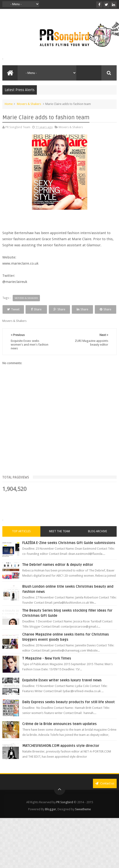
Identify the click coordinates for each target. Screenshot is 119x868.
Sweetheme (83, 818)
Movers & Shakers (29, 104)
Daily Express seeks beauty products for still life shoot (69, 711)
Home (9, 104)
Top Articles (21, 540)
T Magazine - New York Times (47, 667)
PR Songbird (65, 811)
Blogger (51, 818)
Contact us (105, 792)
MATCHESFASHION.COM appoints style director (61, 754)
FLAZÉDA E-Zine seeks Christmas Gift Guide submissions (69, 552)
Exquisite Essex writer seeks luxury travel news (62, 689)
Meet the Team (59, 540)
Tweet (17, 309)
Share (47, 309)
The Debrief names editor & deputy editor (58, 573)
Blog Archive (98, 540)
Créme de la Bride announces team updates (59, 733)
